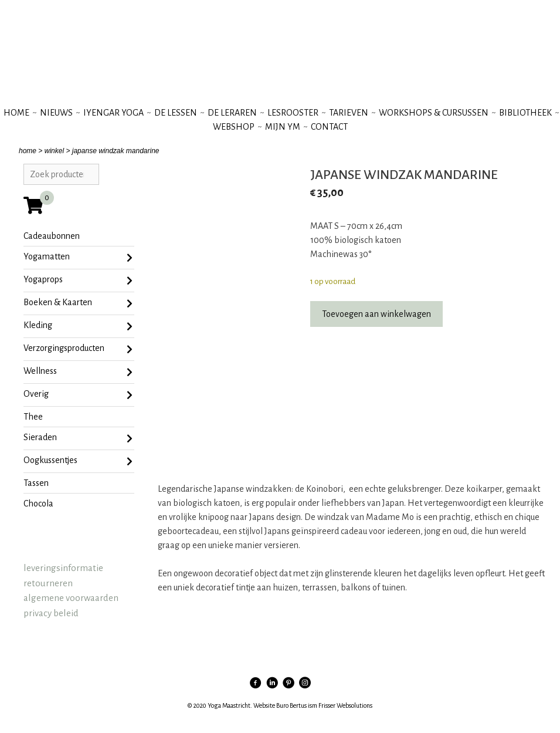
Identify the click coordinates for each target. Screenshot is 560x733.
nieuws (56, 113)
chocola (38, 504)
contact (329, 127)
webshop (234, 127)
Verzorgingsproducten (78, 349)
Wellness (78, 372)
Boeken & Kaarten (78, 303)
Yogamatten (78, 258)
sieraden (78, 438)
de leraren (232, 113)
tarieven (349, 113)
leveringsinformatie (63, 568)
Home (16, 113)
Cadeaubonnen (52, 236)
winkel (54, 151)
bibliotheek (525, 113)
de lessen (176, 113)
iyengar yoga (113, 113)
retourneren (48, 583)
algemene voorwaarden (71, 598)
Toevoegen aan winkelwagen (376, 314)
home (28, 151)
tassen (36, 483)
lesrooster (293, 113)
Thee (33, 417)
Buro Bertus (291, 705)
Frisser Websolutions (345, 705)
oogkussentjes (78, 461)
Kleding (78, 326)
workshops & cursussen (434, 113)
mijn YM (283, 127)
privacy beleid (51, 613)
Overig (78, 395)
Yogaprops (78, 281)
